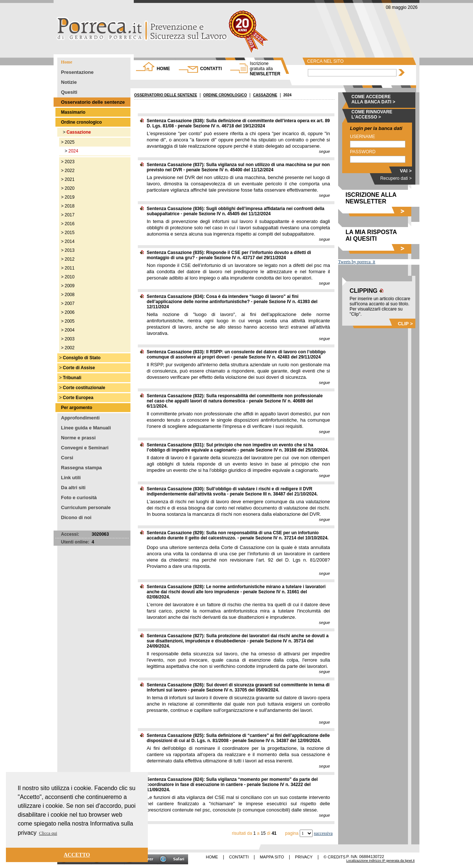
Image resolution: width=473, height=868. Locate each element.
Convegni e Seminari (85, 448)
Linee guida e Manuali (86, 428)
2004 (70, 330)
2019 (70, 197)
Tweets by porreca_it (357, 262)
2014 (70, 241)
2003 (70, 339)
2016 (70, 224)
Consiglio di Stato (82, 358)
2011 (70, 268)
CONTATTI (211, 69)
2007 (70, 303)
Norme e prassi (78, 438)
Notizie (69, 82)
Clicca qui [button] (48, 833)
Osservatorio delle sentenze (93, 102)
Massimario (73, 112)
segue (324, 151)
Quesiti (69, 92)
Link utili (71, 478)
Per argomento (77, 408)
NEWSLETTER (265, 69)
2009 (70, 286)
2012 (70, 259)
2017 (70, 215)
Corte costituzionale (84, 388)
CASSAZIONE (265, 95)
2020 (70, 188)
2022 (70, 171)
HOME (163, 69)
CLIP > (405, 324)
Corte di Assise (79, 368)
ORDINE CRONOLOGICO (225, 95)
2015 (70, 233)
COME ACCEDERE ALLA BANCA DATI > (373, 99)
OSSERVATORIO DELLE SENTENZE (166, 95)
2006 (70, 312)
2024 (73, 151)
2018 (70, 206)
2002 (70, 348)
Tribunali (72, 378)
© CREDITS (335, 857)
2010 (70, 277)
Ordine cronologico (81, 122)
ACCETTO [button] (77, 855)
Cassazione (79, 132)
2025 (70, 142)
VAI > (406, 171)
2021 (70, 179)
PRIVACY (304, 857)
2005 (70, 321)
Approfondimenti (80, 418)
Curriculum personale (86, 507)
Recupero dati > (396, 178)
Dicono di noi (76, 517)
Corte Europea (78, 398)
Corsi (67, 458)
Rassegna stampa (81, 468)
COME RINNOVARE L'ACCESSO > (372, 114)
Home (67, 62)
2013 (70, 250)
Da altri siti (73, 488)
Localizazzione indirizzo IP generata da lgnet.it (380, 861)
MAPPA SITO (272, 857)
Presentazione (77, 72)
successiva (323, 833)
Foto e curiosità (79, 498)
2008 (70, 295)
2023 (70, 162)
